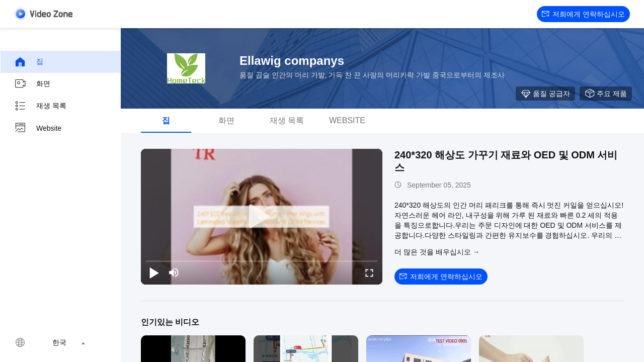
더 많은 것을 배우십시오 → (437, 252)
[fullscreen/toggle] (369, 273)
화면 (32, 84)
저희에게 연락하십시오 (583, 14)
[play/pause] (154, 273)
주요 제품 (606, 94)
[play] (262, 217)
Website (38, 128)
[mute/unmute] (174, 273)
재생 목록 (40, 106)
